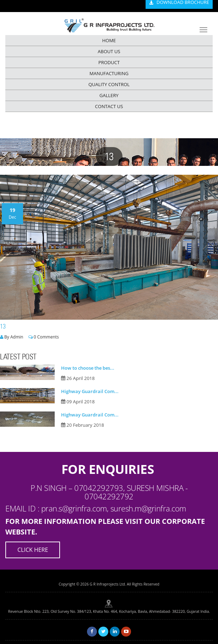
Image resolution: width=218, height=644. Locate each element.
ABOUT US (109, 51)
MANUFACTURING (109, 73)
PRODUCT (109, 62)
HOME (109, 40)
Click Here (33, 550)
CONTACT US (109, 106)
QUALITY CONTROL (109, 84)
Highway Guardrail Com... (90, 391)
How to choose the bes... (88, 368)
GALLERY (109, 95)
